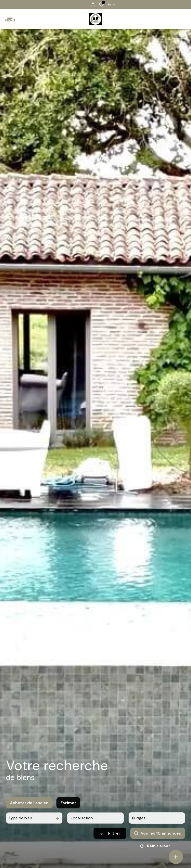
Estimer (68, 809)
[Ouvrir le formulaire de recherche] (110, 839)
